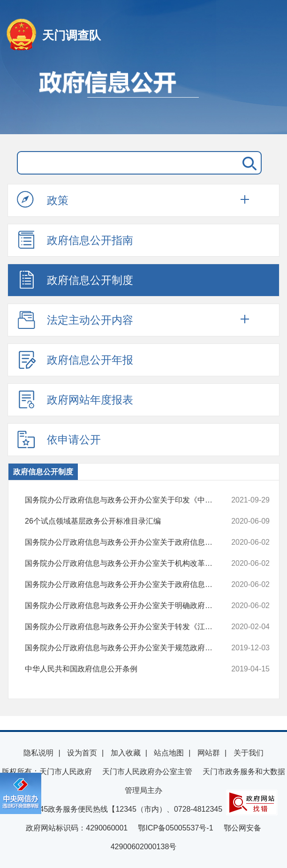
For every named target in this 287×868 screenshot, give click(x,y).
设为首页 (82, 753)
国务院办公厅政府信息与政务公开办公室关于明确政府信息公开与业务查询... (125, 606)
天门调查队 (72, 35)
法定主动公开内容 (75, 320)
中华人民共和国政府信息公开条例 (125, 669)
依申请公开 (59, 439)
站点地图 (169, 753)
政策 (43, 200)
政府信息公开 (143, 98)
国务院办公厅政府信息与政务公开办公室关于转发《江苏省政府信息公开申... (125, 627)
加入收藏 (126, 753)
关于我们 (249, 753)
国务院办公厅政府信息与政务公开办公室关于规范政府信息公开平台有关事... (125, 648)
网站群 (209, 753)
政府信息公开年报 (75, 359)
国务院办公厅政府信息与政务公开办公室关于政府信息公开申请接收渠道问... (125, 585)
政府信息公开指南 (75, 240)
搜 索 (248, 163)
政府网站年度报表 (75, 399)
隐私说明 (38, 753)
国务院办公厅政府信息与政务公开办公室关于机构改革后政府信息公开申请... (125, 563)
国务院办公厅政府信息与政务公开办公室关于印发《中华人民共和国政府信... (125, 500)
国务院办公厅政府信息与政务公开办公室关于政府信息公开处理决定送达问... (125, 542)
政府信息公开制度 (75, 280)
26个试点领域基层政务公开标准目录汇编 (125, 521)
